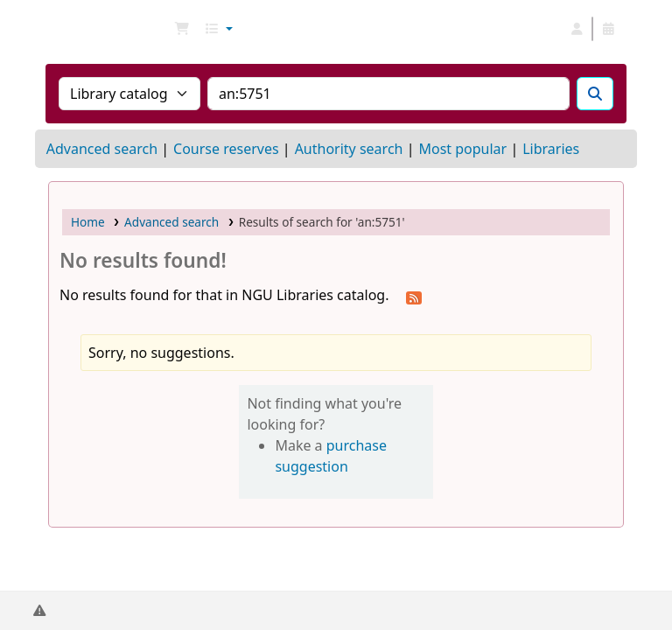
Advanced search (102, 149)
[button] (182, 29)
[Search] (595, 94)
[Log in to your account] (577, 29)
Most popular (462, 149)
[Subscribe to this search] (414, 297)
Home (88, 222)
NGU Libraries (93, 29)
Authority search (349, 149)
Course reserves (226, 149)
